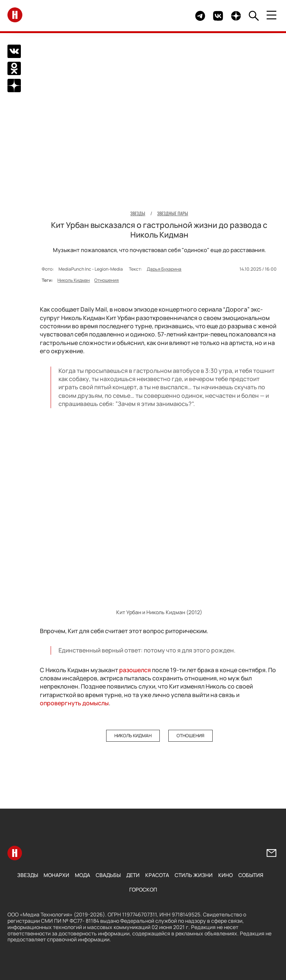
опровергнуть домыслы (74, 703)
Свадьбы (108, 875)
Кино (225, 875)
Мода (82, 875)
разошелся (136, 670)
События (251, 875)
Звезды (28, 875)
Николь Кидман (74, 280)
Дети (133, 875)
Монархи (56, 875)
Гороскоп (143, 889)
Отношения (107, 280)
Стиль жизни (194, 875)
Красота (157, 875)
